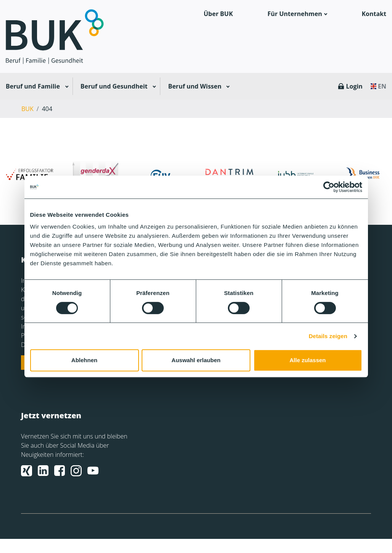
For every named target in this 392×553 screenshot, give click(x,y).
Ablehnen (84, 360)
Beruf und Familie (33, 86)
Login (354, 86)
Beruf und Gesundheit (114, 86)
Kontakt (374, 14)
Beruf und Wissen (195, 86)
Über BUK (219, 14)
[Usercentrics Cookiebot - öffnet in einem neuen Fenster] (329, 187)
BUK (27, 109)
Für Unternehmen (295, 14)
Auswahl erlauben (196, 360)
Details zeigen (328, 336)
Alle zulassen (307, 360)
